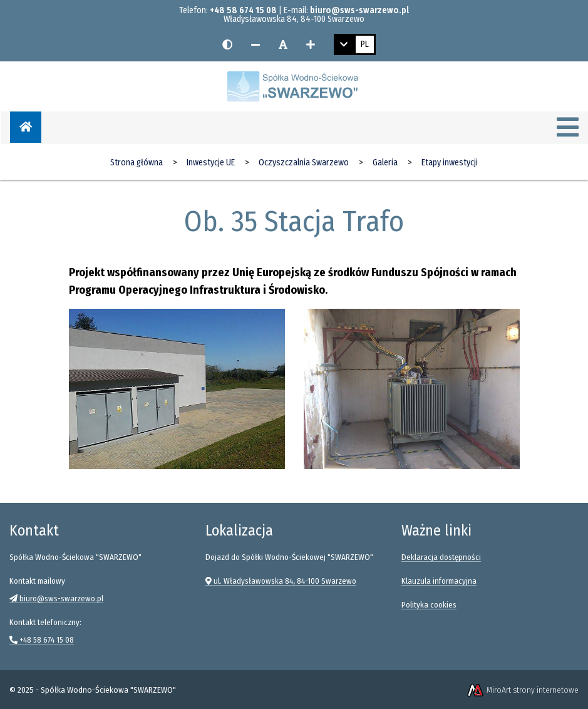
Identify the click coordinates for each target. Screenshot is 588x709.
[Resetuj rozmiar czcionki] (283, 44)
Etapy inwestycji (450, 163)
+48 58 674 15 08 (243, 10)
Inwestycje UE (211, 163)
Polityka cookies (429, 605)
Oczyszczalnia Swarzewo (304, 163)
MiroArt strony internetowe (522, 690)
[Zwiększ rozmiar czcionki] (311, 44)
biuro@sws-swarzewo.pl (359, 10)
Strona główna (137, 163)
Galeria (385, 163)
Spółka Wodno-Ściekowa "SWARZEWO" (108, 690)
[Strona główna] (26, 127)
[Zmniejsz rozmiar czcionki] (255, 44)
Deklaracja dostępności (441, 557)
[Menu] (568, 128)
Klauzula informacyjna (439, 581)
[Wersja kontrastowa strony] (227, 44)
